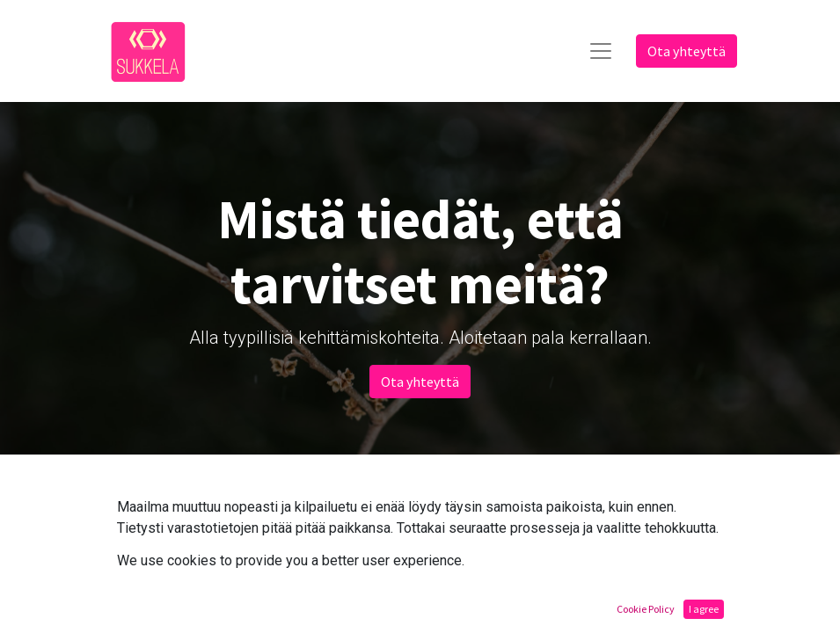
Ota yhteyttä (687, 51)
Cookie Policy (646, 609)
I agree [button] (704, 609)
